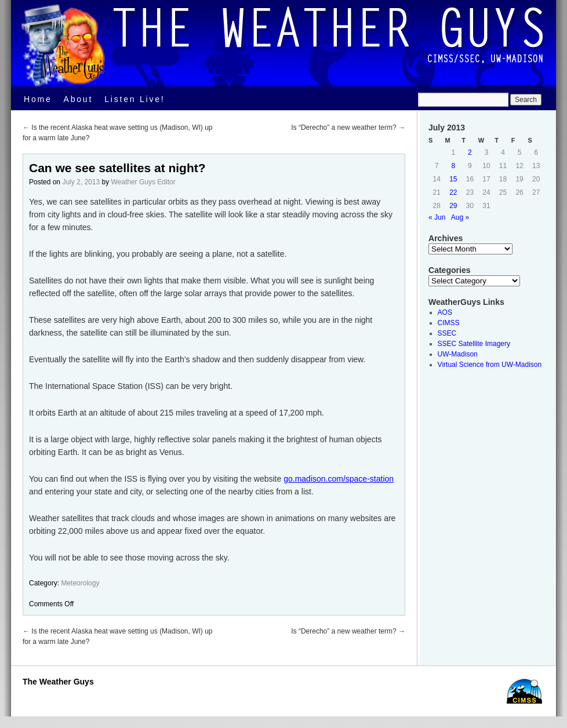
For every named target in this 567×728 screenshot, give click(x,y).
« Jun (437, 217)
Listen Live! (135, 99)
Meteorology (80, 583)
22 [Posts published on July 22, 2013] (453, 192)
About (79, 99)
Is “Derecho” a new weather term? (348, 128)
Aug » (460, 217)
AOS (445, 312)
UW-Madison (458, 354)
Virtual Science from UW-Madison (490, 365)
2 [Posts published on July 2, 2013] (470, 152)
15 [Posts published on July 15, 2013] (453, 179)
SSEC (447, 333)
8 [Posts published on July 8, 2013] (454, 166)
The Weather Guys (58, 682)
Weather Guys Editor (143, 182)
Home (38, 99)
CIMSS (449, 323)
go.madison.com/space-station (339, 479)
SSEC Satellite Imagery (474, 344)
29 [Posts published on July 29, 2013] (453, 206)
